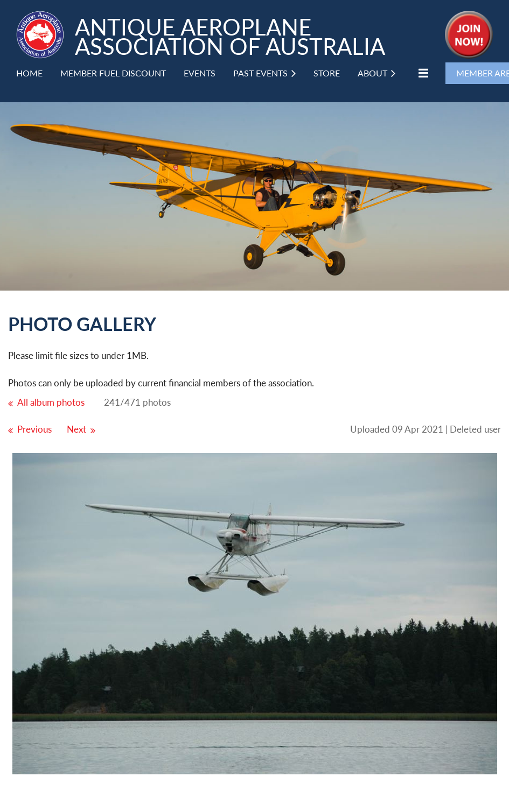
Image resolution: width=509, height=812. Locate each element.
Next (76, 429)
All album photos (51, 402)
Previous (34, 429)
